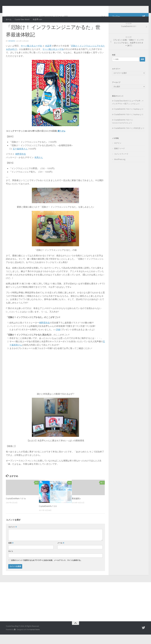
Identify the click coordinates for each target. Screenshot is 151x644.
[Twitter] (144, 26)
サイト (11, 561)
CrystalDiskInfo (14, 26)
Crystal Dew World (22, 19)
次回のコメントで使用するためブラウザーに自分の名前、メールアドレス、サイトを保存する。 (47, 570)
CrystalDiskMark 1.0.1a (16, 508)
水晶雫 (48, 55)
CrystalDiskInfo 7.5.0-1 (123, 118)
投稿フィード (120, 158)
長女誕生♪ (76, 508)
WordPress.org (120, 169)
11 (102, 492)
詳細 (58, 339)
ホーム (9, 19)
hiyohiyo (12, 50)
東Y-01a (61, 140)
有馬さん (39, 167)
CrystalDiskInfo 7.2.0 (48, 516)
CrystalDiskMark (31, 26)
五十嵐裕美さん (20, 158)
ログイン (118, 152)
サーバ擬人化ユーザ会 (31, 55)
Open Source (47, 26)
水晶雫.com (37, 19)
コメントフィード (121, 163)
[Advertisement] (75, 609)
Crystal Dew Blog (23, 8)
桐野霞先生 (21, 163)
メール (61, 552)
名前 (11, 552)
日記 (66, 26)
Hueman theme (35, 639)
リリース (59, 26)
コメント (13, 536)
